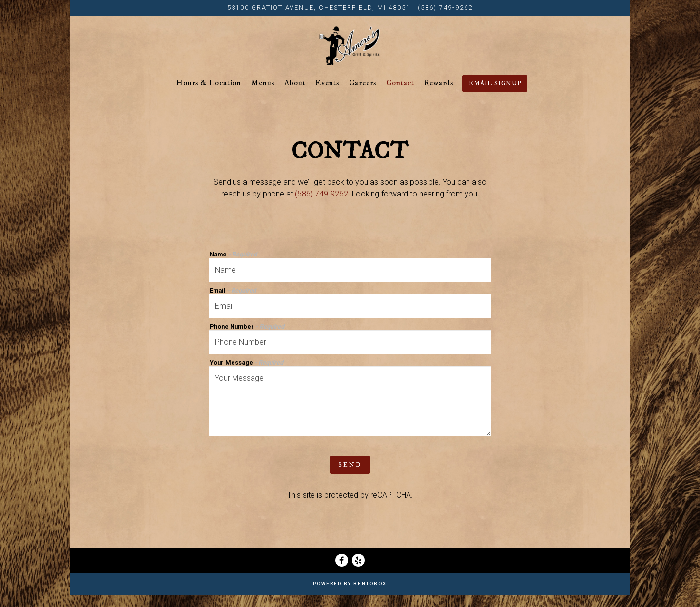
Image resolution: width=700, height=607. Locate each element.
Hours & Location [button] (209, 95)
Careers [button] (363, 95)
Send (350, 477)
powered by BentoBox (350, 596)
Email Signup (495, 96)
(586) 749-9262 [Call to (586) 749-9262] (445, 8)
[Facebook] (342, 572)
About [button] (295, 95)
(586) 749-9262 (321, 206)
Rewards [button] (439, 95)
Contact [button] (400, 95)
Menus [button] (263, 95)
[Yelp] (358, 572)
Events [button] (327, 95)
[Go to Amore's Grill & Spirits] (319, 8)
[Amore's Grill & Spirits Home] (350, 51)
